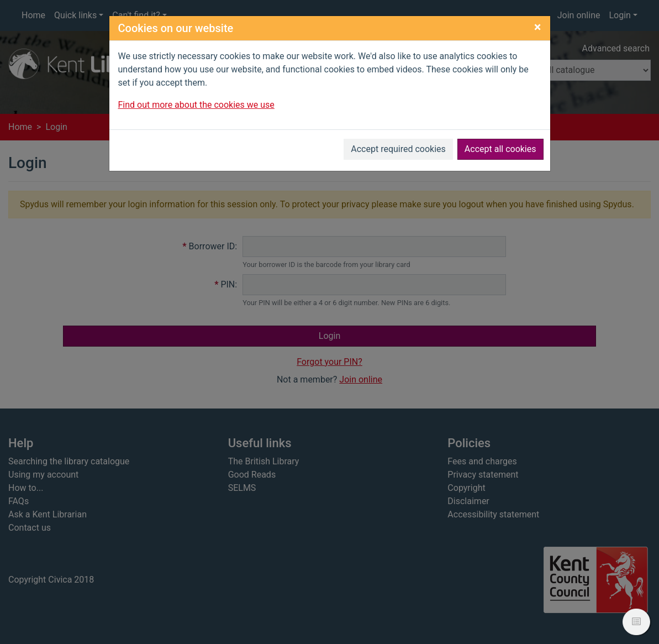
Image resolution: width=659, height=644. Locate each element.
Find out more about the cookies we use (196, 105)
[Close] (538, 27)
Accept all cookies (500, 149)
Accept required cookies (398, 149)
